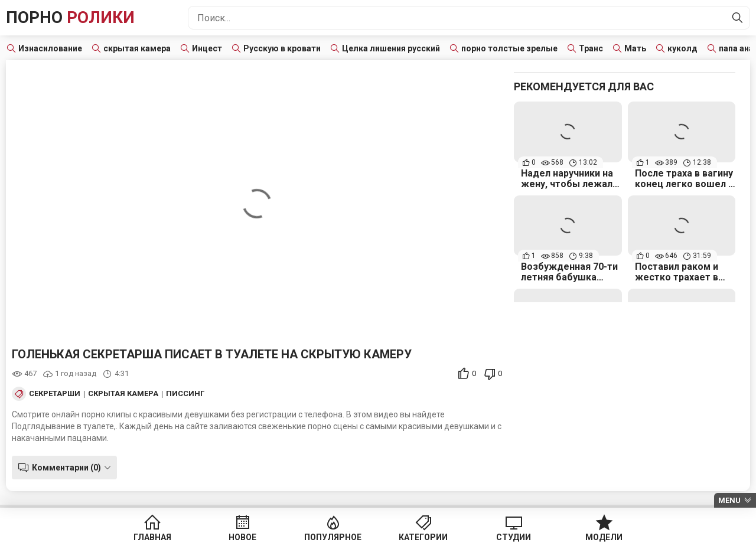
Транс (591, 48)
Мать (635, 48)
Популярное (333, 537)
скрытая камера (137, 48)
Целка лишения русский (391, 48)
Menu (729, 500)
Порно (70, 17)
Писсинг (185, 394)
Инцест (207, 48)
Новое (242, 537)
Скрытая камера (123, 394)
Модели (604, 537)
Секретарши (55, 394)
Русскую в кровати (282, 48)
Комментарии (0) (66, 468)
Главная (152, 537)
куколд (682, 48)
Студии (514, 537)
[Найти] (738, 18)
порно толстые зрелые (509, 48)
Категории (423, 537)
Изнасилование (50, 48)
